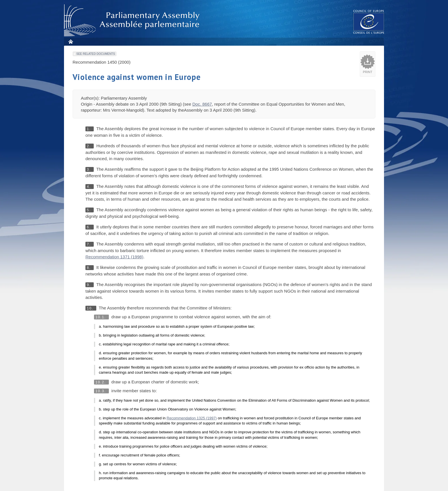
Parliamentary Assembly (133, 20)
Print (368, 72)
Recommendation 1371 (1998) (114, 257)
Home (70, 42)
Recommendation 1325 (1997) (192, 418)
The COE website (369, 22)
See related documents (96, 54)
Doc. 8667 (202, 104)
